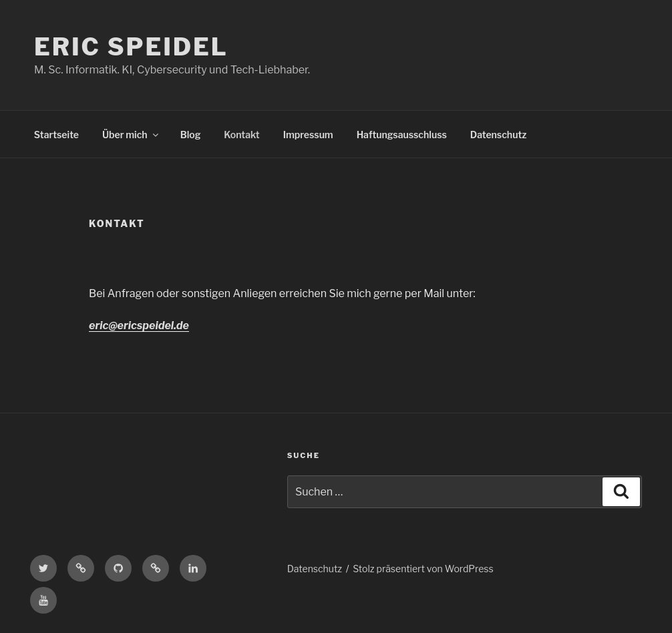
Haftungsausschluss (402, 135)
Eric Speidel (131, 47)
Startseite (56, 135)
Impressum (308, 135)
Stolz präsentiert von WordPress (423, 569)
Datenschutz (499, 135)
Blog (191, 135)
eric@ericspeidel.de (139, 326)
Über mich (131, 135)
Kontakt (241, 135)
